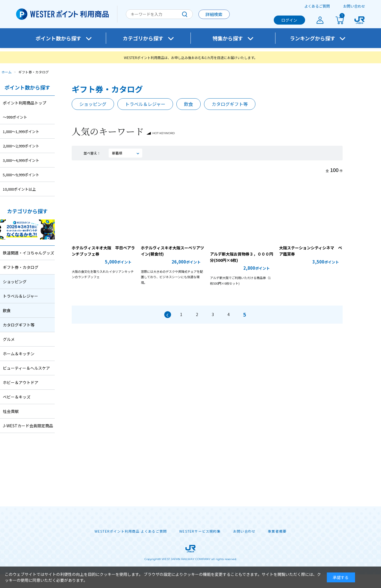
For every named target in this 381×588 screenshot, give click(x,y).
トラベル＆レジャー (145, 104)
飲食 (189, 104)
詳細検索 (214, 14)
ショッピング (93, 104)
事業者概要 (277, 531)
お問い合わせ (354, 6)
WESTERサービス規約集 (200, 531)
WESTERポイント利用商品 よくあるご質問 (131, 531)
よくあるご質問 (317, 6)
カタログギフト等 (230, 104)
